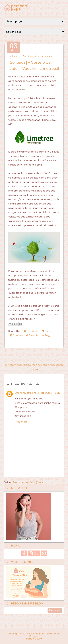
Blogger (34, 636)
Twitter (47, 331)
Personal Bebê (21, 56)
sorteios (35, 56)
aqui (24, 98)
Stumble (32, 336)
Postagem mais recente (18, 365)
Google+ (16, 336)
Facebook (31, 331)
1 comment (47, 56)
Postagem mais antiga (51, 365)
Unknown (20, 393)
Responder (21, 422)
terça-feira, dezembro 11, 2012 (43, 393)
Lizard (38, 639)
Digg (46, 336)
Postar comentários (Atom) (28, 482)
